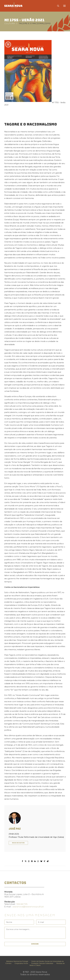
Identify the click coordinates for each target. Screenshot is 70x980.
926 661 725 (22, 904)
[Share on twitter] (26, 861)
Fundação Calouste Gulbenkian (42, 963)
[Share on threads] (29, 861)
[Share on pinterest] (32, 861)
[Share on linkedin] (35, 861)
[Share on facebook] (23, 861)
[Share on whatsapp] (38, 861)
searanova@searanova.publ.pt (28, 907)
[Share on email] (48, 861)
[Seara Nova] (15, 6)
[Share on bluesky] (41, 861)
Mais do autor (18, 843)
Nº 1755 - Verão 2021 (24, 20)
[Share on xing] (44, 861)
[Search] (57, 6)
